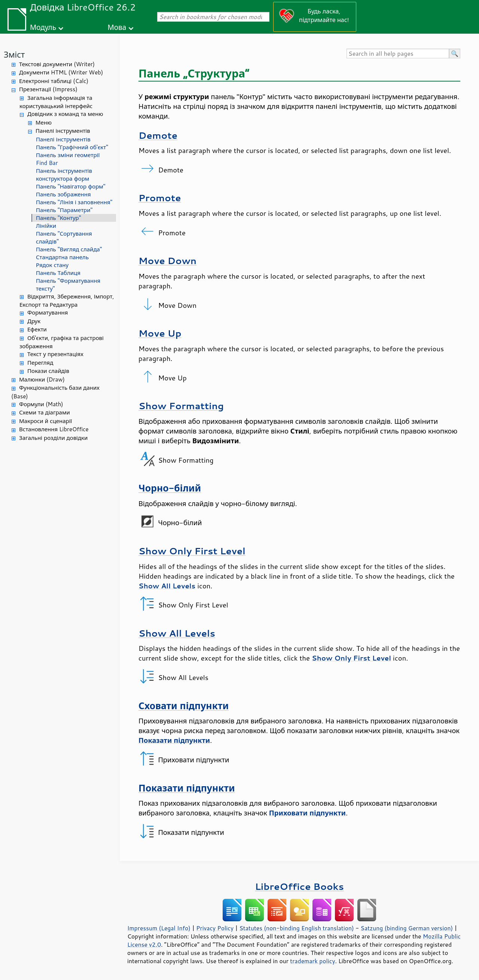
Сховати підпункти (184, 706)
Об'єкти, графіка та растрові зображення (62, 342)
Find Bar (47, 163)
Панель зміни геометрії (68, 155)
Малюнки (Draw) (42, 379)
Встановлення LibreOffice (54, 429)
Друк (34, 321)
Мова (117, 27)
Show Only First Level (192, 551)
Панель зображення (63, 194)
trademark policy (312, 961)
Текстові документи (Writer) (57, 64)
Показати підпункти (187, 788)
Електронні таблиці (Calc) (54, 81)
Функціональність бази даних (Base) (55, 392)
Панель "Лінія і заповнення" (74, 202)
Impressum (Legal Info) (159, 928)
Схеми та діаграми (45, 412)
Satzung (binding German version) (407, 928)
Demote (158, 135)
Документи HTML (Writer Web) (61, 72)
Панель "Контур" (58, 218)
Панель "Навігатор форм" (71, 186)
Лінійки (46, 226)
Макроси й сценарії (45, 421)
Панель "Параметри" (64, 210)
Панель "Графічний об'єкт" (72, 147)
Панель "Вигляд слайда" (69, 249)
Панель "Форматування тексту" (68, 285)
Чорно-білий (170, 488)
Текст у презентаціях (55, 354)
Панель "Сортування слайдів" (64, 238)
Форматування (48, 313)
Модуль (43, 27)
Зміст (14, 54)
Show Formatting (181, 406)
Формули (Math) (41, 404)
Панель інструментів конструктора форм (64, 175)
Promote (160, 198)
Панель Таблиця (58, 273)
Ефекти (37, 329)
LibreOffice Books (299, 886)
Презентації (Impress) (48, 89)
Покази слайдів (48, 371)
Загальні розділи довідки (53, 438)
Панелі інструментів (63, 131)
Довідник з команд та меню (65, 114)
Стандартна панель (62, 257)
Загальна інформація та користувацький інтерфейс (56, 102)
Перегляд (40, 363)
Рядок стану (52, 265)
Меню (44, 122)
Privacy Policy (215, 928)
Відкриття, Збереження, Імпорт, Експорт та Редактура (67, 301)
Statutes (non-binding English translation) (296, 928)
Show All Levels (177, 633)
